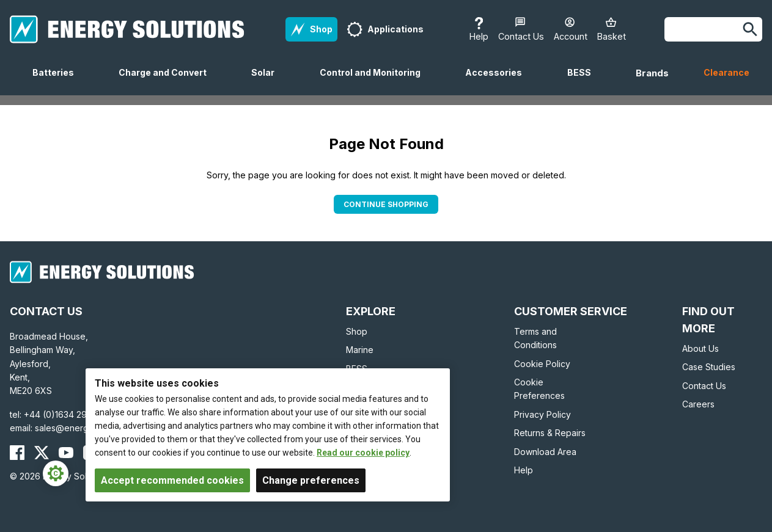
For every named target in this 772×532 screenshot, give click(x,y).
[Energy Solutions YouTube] (66, 453)
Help (524, 470)
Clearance (726, 72)
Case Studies (709, 367)
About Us (700, 348)
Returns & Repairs (550, 433)
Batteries (58, 81)
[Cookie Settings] (56, 473)
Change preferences (311, 480)
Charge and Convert (167, 81)
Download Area (545, 452)
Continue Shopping (386, 204)
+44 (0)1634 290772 (66, 414)
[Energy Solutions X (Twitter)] (42, 453)
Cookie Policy (542, 364)
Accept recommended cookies (172, 480)
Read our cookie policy (363, 453)
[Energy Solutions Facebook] (17, 453)
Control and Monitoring (375, 81)
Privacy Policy (542, 414)
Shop (357, 331)
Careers (698, 404)
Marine (360, 350)
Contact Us (704, 386)
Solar (268, 81)
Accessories (498, 81)
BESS (584, 81)
